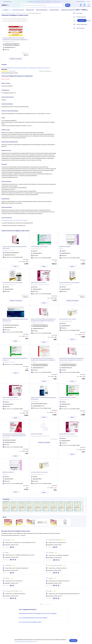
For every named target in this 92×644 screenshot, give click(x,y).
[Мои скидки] (90, 14)
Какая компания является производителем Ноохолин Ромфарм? (44, 613)
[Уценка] (84, 5)
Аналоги (82, 20)
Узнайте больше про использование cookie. (26, 641)
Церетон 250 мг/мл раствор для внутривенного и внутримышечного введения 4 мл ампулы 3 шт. (72, 359)
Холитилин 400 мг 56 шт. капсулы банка (13, 282)
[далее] (83, 506)
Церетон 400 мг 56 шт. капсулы (10, 397)
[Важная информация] (90, 26)
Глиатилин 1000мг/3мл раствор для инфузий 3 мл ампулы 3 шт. (15, 359)
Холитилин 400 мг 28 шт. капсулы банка (69, 282)
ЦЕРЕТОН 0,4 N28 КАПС (37, 434)
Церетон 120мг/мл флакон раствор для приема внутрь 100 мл (15, 247)
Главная (3, 13)
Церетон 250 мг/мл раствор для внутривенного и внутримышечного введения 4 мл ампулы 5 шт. (43, 320)
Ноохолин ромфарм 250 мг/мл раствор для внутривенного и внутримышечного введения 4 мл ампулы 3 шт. (15, 39)
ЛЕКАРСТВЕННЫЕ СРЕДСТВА (10, 13)
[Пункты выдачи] (90, 29)
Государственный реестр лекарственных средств (15, 220)
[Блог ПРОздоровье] (90, 18)
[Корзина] (89, 5)
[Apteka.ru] (6, 5)
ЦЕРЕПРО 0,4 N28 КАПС (65, 247)
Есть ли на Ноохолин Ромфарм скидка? (44, 622)
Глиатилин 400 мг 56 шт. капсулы (68, 397)
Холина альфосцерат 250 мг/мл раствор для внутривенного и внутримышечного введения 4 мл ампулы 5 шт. (44, 359)
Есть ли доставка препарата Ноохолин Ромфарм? (44, 618)
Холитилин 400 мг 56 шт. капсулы (68, 319)
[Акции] (81, 5)
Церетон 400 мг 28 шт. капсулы (39, 282)
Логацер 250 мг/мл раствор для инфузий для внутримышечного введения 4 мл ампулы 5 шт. (14, 435)
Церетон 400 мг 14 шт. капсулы (67, 434)
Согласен (73, 640)
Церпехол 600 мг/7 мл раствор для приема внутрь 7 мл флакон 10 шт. (15, 320)
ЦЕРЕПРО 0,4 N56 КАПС (8, 472)
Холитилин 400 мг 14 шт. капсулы (39, 472)
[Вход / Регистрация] (90, 11)
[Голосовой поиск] (63, 5)
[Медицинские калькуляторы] (90, 22)
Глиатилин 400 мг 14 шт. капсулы (39, 247)
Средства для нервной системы (22, 13)
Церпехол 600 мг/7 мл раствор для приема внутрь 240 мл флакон (43, 398)
